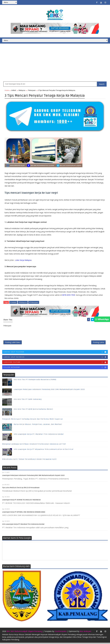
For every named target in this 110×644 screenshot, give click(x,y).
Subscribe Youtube (56, 363)
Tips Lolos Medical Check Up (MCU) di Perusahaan (21, 489)
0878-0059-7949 (69, 295)
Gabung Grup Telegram (56, 353)
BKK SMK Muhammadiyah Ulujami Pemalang (24, 633)
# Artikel (13, 303)
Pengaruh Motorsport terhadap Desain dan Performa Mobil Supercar (33, 420)
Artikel (14, 91)
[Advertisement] (55, 62)
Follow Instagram (56, 368)
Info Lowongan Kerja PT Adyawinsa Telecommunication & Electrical (44, 450)
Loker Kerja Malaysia (23, 260)
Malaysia (22, 91)
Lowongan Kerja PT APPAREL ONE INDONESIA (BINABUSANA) (24, 513)
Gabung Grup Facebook (56, 358)
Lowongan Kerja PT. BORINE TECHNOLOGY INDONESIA (21, 501)
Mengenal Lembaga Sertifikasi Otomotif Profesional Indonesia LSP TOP (34, 445)
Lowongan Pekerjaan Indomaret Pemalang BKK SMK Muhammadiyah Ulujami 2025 (49, 391)
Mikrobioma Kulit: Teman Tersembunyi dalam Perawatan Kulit (29, 460)
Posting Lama (98, 343)
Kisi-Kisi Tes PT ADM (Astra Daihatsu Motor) (33, 410)
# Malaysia (23, 303)
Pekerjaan (32, 91)
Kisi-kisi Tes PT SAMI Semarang (28, 400)
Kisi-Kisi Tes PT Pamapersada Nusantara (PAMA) (35, 381)
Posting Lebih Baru (13, 343)
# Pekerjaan (34, 303)
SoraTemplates (61, 633)
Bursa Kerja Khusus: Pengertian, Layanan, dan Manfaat (38, 425)
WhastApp (102, 319)
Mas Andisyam (86, 633)
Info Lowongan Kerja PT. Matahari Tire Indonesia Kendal (39, 435)
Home (7, 91)
